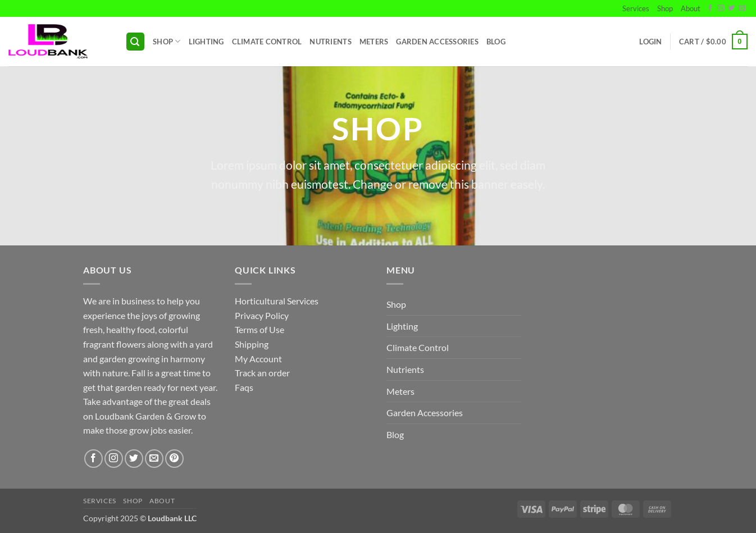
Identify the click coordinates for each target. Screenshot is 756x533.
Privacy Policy (262, 315)
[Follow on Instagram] (721, 8)
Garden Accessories (437, 42)
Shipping (252, 344)
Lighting (206, 42)
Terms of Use (259, 329)
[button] (135, 42)
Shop (665, 8)
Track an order (262, 373)
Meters (374, 42)
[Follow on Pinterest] (174, 459)
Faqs (244, 387)
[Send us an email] (742, 8)
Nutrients (330, 42)
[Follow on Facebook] (710, 8)
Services (636, 8)
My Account (258, 359)
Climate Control (267, 42)
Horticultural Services (277, 301)
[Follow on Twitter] (731, 8)
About (691, 8)
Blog (496, 42)
